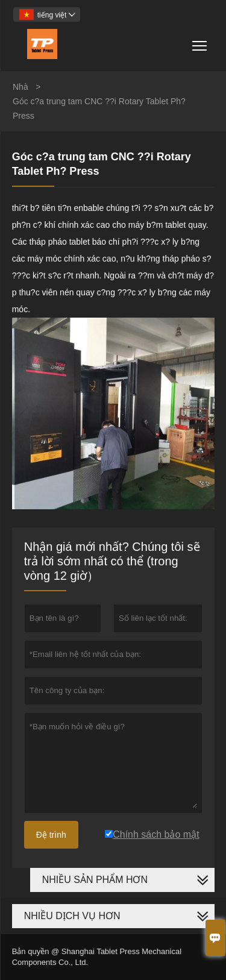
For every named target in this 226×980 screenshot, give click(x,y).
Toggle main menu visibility (200, 41)
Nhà (20, 87)
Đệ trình (51, 835)
